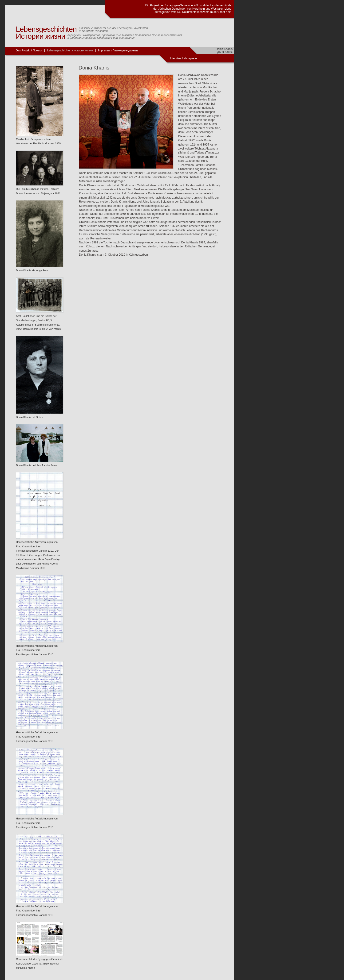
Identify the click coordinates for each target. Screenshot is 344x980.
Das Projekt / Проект (29, 50)
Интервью (190, 58)
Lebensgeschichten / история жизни (70, 50)
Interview (176, 58)
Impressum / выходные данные (118, 50)
